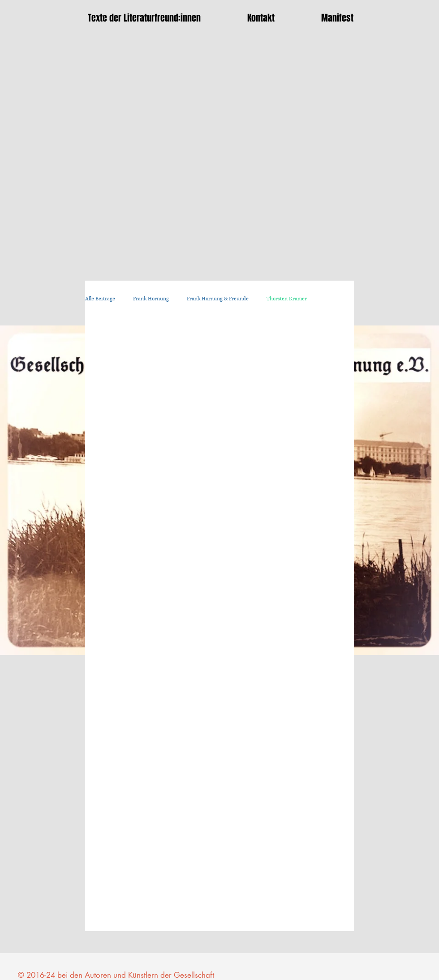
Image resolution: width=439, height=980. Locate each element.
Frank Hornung (151, 299)
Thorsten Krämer (287, 299)
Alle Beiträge (100, 299)
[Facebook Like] (352, 949)
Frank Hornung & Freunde (218, 299)
